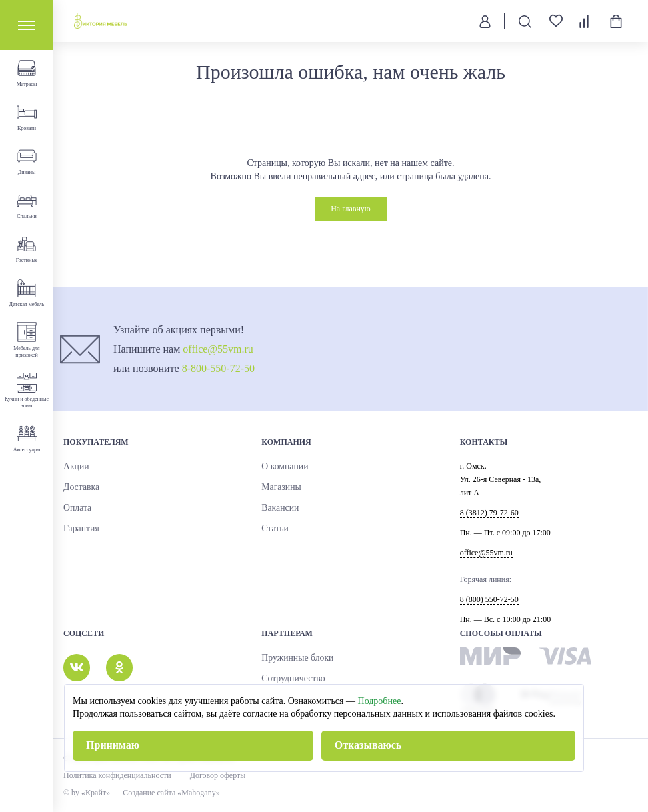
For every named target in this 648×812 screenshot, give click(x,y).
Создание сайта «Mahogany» (177, 793)
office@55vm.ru (218, 349)
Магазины (279, 487)
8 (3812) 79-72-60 (489, 513)
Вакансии (278, 508)
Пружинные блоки (293, 658)
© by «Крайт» (87, 793)
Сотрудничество (289, 679)
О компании (282, 467)
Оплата (76, 508)
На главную (351, 209)
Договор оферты (218, 775)
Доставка (79, 487)
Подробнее (380, 701)
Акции (75, 467)
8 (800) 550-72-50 (489, 599)
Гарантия (79, 529)
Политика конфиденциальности (117, 775)
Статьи (273, 529)
